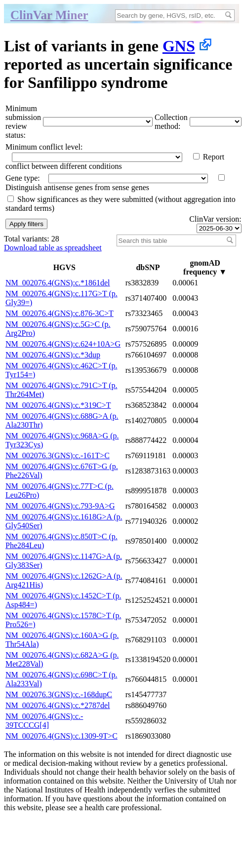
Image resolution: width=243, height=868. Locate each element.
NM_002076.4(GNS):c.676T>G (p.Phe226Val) (62, 471)
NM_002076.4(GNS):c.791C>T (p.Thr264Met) (61, 390)
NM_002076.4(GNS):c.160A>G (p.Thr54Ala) (62, 640)
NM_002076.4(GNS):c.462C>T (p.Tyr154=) (61, 370)
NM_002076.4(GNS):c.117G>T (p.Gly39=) (61, 298)
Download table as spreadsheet (53, 248)
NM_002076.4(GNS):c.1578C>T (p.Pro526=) (63, 620)
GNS (179, 46)
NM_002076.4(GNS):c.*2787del (58, 705)
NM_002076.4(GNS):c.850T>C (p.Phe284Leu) (61, 541)
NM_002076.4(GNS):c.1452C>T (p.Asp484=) (63, 600)
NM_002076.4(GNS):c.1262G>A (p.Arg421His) (64, 580)
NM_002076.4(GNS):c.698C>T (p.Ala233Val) (61, 679)
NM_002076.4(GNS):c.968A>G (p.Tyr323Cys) (62, 440)
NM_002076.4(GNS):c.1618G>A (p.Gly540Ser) (64, 521)
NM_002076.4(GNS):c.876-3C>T (60, 313)
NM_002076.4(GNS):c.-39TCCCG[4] (44, 721)
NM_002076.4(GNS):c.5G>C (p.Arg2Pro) (58, 329)
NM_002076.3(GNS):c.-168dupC (59, 694)
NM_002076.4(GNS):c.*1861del (58, 283)
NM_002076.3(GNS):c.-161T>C (58, 455)
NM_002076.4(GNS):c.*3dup (53, 355)
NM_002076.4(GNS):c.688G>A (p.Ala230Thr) (62, 420)
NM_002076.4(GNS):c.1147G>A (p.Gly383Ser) (64, 561)
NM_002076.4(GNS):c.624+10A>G (63, 344)
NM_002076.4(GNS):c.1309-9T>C (61, 736)
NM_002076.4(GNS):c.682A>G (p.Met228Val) (62, 659)
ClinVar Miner (49, 15)
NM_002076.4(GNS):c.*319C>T (58, 405)
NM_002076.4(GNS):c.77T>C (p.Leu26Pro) (60, 491)
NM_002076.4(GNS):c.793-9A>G (60, 506)
